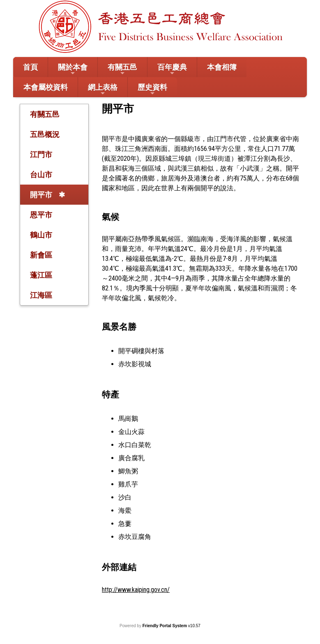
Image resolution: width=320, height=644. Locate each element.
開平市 (41, 195)
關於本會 (73, 70)
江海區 (41, 295)
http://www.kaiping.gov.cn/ (136, 590)
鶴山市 (41, 235)
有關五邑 (122, 70)
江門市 (41, 154)
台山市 (41, 175)
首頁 (30, 67)
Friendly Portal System (165, 626)
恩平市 (41, 215)
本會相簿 (222, 67)
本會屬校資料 (46, 87)
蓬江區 (41, 275)
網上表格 (103, 90)
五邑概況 (45, 134)
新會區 (41, 255)
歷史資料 (152, 90)
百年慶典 (172, 70)
